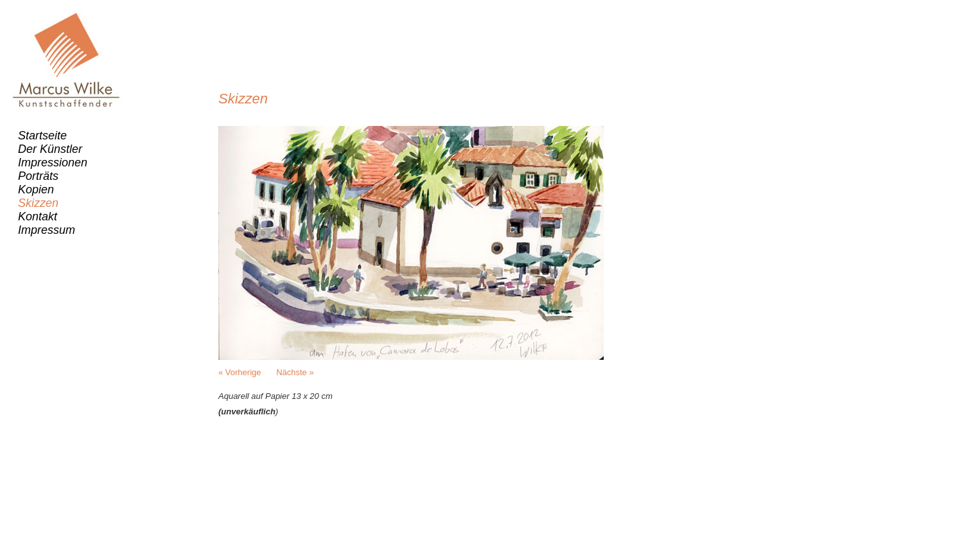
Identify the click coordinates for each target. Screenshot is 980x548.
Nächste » (295, 372)
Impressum (47, 230)
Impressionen (53, 163)
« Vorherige (240, 372)
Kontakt (38, 217)
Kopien (36, 190)
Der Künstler (50, 149)
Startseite (42, 136)
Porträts (38, 176)
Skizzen (38, 203)
